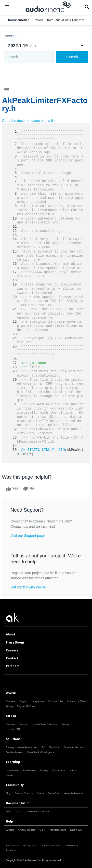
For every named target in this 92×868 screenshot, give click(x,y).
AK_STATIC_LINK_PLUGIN (43, 450)
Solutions (13, 739)
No (29, 489)
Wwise (11, 693)
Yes (12, 489)
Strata (11, 716)
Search (72, 57)
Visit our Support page (28, 536)
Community (15, 785)
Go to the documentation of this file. (29, 121)
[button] (7, 7)
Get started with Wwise (28, 587)
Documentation (19, 20)
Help (9, 821)
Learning (13, 762)
